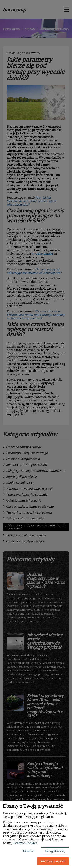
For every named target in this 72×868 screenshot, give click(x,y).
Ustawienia (28, 851)
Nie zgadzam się (55, 851)
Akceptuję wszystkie (53, 861)
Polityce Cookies (25, 843)
